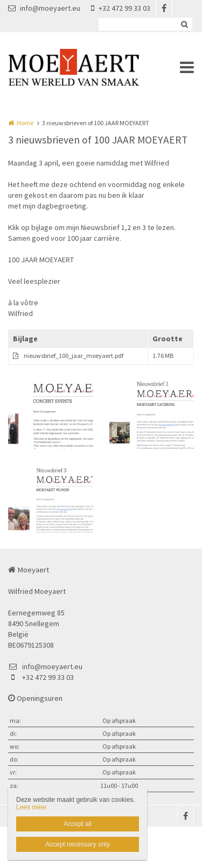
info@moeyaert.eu (44, 8)
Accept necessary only (78, 844)
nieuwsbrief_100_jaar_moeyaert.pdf (74, 356)
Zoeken (184, 24)
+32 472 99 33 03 (121, 8)
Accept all (78, 824)
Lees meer (32, 807)
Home (25, 123)
